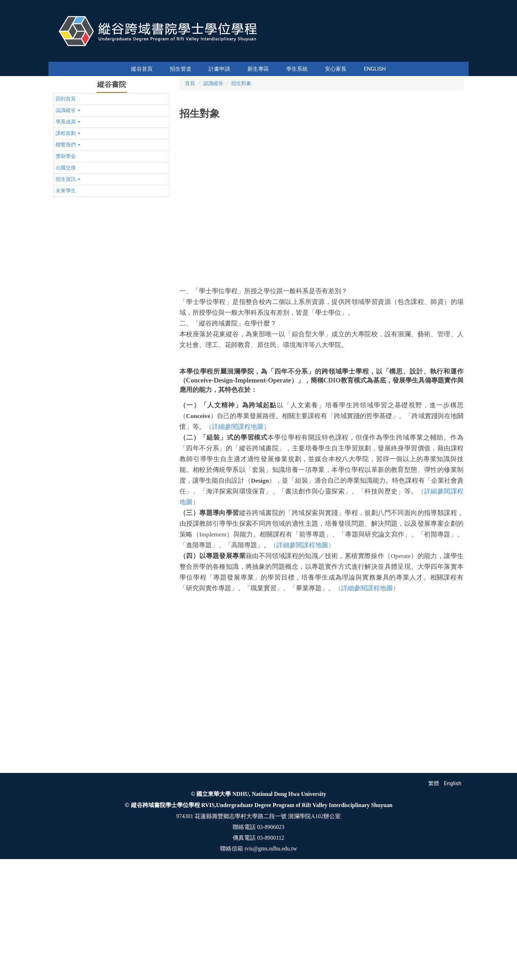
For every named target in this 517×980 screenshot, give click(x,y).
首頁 (190, 191)
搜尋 (462, 57)
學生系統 (278, 69)
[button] (60, 130)
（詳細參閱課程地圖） (238, 535)
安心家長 (316, 69)
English (355, 69)
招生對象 (241, 191)
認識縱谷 (213, 191)
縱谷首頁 (161, 69)
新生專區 (239, 69)
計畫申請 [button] (200, 69)
